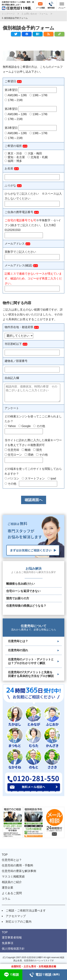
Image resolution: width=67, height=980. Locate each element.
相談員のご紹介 (12, 882)
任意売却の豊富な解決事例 (19, 871)
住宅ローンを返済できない (23, 591)
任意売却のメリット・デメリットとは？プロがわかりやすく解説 (31, 661)
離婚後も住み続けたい (21, 584)
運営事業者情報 (12, 938)
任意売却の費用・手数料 (18, 865)
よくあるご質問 (12, 893)
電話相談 (45, 975)
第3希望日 (31, 128)
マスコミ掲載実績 (13, 877)
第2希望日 (31, 109)
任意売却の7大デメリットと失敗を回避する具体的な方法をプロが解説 (31, 674)
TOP (5, 855)
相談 (11, 975)
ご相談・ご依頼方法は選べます (26, 910)
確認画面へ (34, 500)
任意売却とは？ (18, 641)
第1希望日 (31, 90)
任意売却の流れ (18, 650)
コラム (6, 899)
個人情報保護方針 (13, 949)
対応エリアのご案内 (19, 922)
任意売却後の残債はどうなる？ (26, 606)
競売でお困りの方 (18, 598)
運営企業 (8, 888)
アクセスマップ (16, 916)
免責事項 (8, 943)
